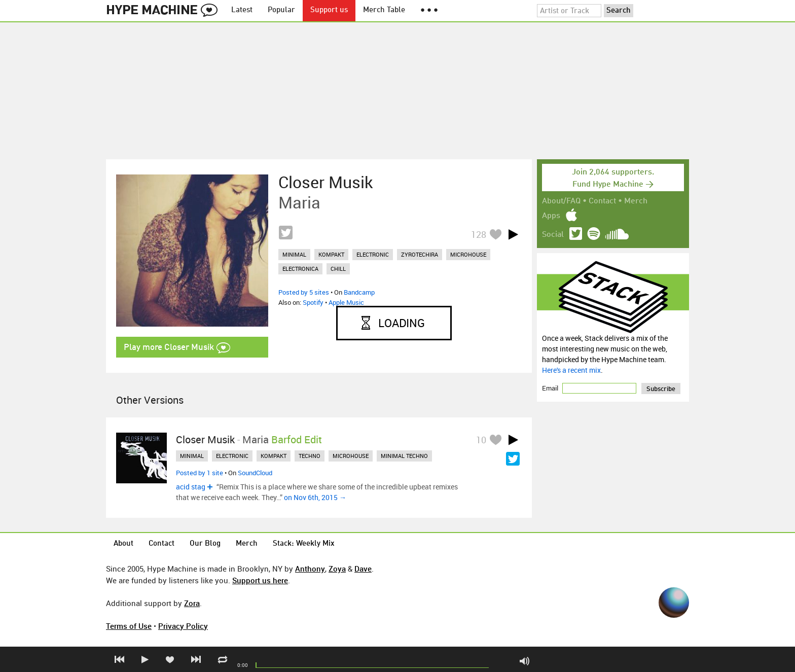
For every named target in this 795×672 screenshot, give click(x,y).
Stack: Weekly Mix (304, 544)
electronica (300, 269)
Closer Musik (326, 182)
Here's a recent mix (571, 370)
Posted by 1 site (200, 473)
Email (551, 388)
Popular (281, 10)
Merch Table (384, 10)
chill (338, 269)
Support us (329, 10)
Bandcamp (359, 292)
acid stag (191, 487)
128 (479, 234)
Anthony (310, 569)
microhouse (468, 254)
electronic (373, 254)
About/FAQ (561, 201)
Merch (636, 201)
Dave (363, 569)
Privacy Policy (183, 626)
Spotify (313, 302)
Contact (602, 201)
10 (481, 440)
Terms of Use (129, 626)
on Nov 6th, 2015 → (315, 497)
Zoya (337, 569)
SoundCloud (255, 473)
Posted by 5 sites (304, 292)
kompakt (331, 254)
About (123, 544)
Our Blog (205, 544)
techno (310, 456)
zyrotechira (420, 254)
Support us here (260, 580)
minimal (294, 254)
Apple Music (346, 302)
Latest (242, 10)
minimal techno (404, 456)
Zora (192, 603)
